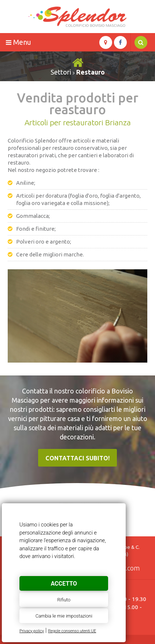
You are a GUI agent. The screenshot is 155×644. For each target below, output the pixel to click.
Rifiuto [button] (64, 600)
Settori (61, 72)
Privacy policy (32, 631)
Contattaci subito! (77, 458)
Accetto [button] (64, 584)
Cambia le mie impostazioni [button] (64, 616)
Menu (19, 42)
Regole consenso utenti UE (72, 631)
